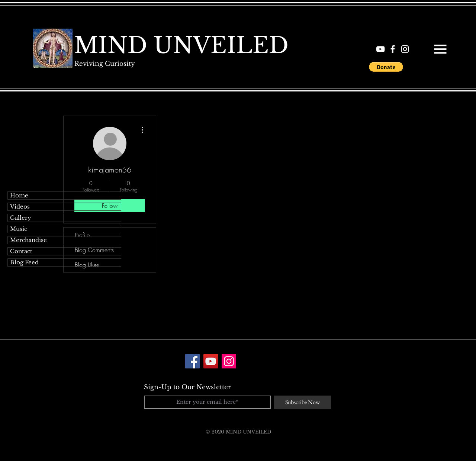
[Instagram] (229, 361)
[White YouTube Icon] (380, 49)
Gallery (21, 218)
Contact (21, 251)
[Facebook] (192, 361)
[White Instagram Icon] (405, 49)
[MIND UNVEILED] (181, 45)
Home (19, 195)
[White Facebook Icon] (393, 49)
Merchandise (28, 240)
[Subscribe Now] (303, 402)
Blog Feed (24, 262)
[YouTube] (211, 361)
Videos (20, 207)
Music (19, 229)
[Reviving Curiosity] (104, 64)
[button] (440, 49)
